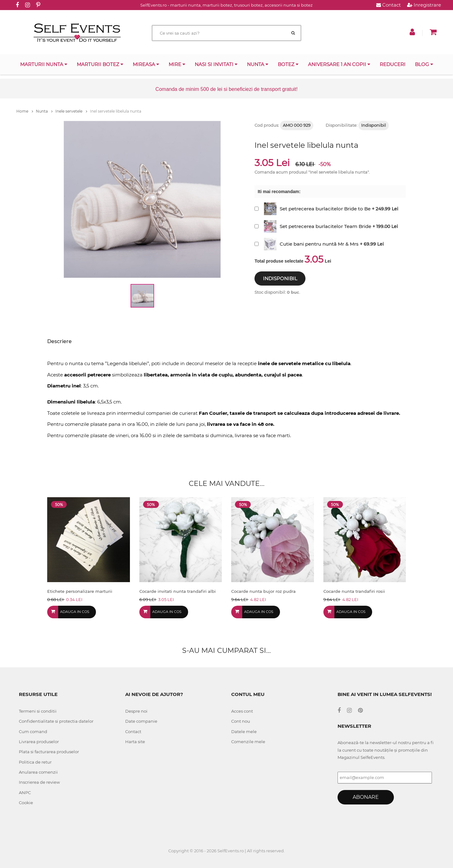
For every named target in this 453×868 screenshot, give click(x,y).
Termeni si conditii (38, 711)
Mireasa (146, 64)
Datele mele (244, 732)
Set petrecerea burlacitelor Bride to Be (325, 209)
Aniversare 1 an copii (339, 64)
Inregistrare (424, 5)
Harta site (135, 742)
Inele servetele (71, 111)
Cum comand (33, 732)
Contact (389, 5)
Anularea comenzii (38, 772)
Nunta (258, 64)
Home (25, 111)
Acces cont (242, 711)
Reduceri (393, 64)
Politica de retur (35, 762)
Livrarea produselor (39, 742)
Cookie (26, 803)
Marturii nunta (44, 64)
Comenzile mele (248, 742)
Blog (424, 64)
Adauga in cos (75, 612)
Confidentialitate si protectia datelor (56, 721)
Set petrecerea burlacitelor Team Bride (325, 226)
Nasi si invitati (216, 64)
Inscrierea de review (39, 782)
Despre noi (136, 711)
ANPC (25, 793)
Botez (288, 64)
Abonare (366, 797)
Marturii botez (100, 64)
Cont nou (241, 721)
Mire (177, 64)
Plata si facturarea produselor (49, 752)
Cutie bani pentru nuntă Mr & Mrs (319, 244)
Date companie (141, 721)
